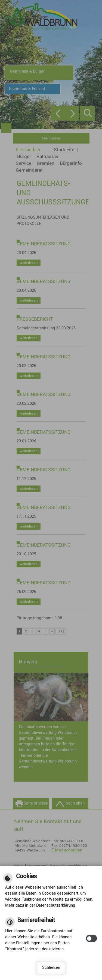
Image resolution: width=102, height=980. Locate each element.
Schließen (51, 968)
